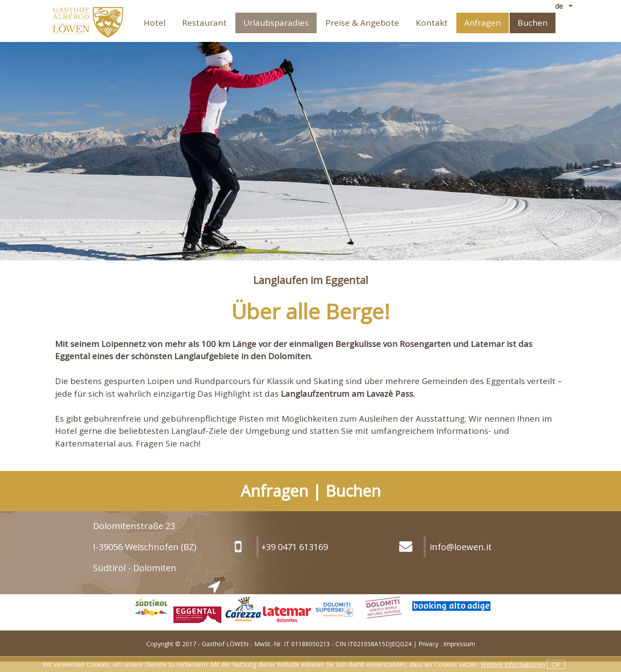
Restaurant (204, 23)
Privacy (428, 644)
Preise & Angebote (362, 23)
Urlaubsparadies (276, 23)
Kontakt (432, 23)
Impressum (459, 644)
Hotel (155, 23)
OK (556, 664)
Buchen (533, 23)
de (559, 6)
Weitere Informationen (513, 664)
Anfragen (483, 23)
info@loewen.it (461, 547)
